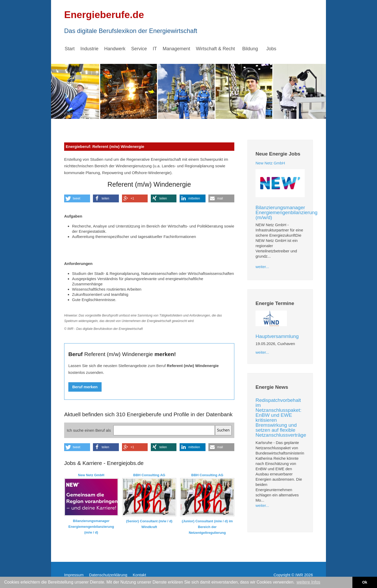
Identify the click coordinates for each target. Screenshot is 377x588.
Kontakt (139, 575)
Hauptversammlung (277, 336)
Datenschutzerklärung (108, 575)
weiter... (262, 267)
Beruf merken (85, 387)
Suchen (223, 430)
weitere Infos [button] (309, 582)
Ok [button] (365, 582)
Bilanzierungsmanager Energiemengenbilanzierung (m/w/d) (287, 212)
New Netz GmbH (270, 163)
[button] (77, 198)
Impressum (74, 575)
